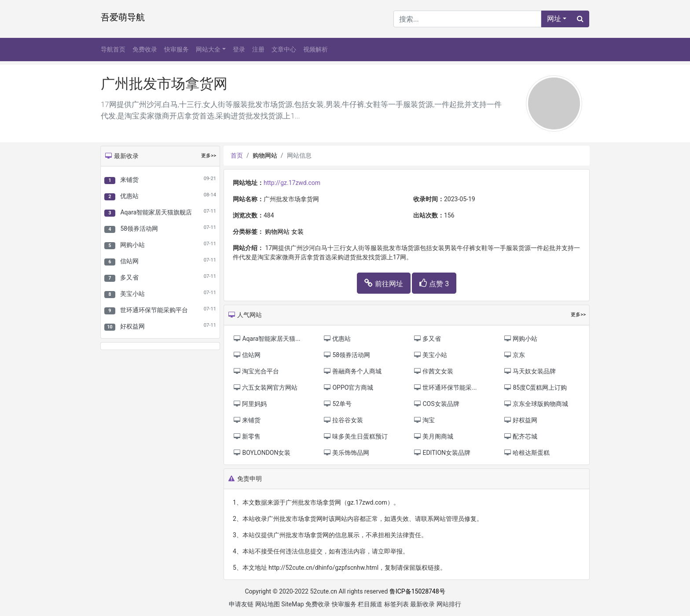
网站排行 (449, 604)
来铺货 (129, 180)
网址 (554, 19)
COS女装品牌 (436, 404)
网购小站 (132, 245)
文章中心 (284, 49)
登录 (239, 49)
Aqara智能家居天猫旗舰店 (156, 212)
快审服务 (176, 49)
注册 (258, 49)
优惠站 (129, 196)
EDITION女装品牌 (442, 453)
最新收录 (422, 604)
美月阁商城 (433, 436)
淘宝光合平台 (256, 371)
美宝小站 (132, 294)
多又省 (129, 277)
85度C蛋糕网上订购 (535, 387)
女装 (297, 232)
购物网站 (265, 155)
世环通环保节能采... (445, 387)
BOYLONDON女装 (262, 453)
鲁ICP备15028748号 (417, 591)
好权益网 (132, 326)
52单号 (337, 404)
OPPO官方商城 (348, 387)
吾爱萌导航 (123, 17)
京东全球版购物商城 (536, 404)
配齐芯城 (520, 436)
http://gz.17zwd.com (292, 183)
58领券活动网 (139, 229)
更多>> (209, 156)
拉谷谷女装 (343, 420)
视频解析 (316, 49)
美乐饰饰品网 (346, 453)
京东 (514, 355)
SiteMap (292, 604)
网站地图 (268, 604)
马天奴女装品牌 (530, 371)
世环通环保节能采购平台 (154, 310)
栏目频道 (370, 604)
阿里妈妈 (250, 404)
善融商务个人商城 (352, 371)
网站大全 (208, 49)
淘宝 (424, 420)
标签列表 (396, 604)
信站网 (129, 261)
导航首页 (113, 49)
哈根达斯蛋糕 (527, 453)
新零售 (247, 436)
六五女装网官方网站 (265, 387)
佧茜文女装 (433, 371)
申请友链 (241, 604)
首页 (237, 155)
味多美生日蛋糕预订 (355, 436)
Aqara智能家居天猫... (266, 339)
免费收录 (145, 49)
